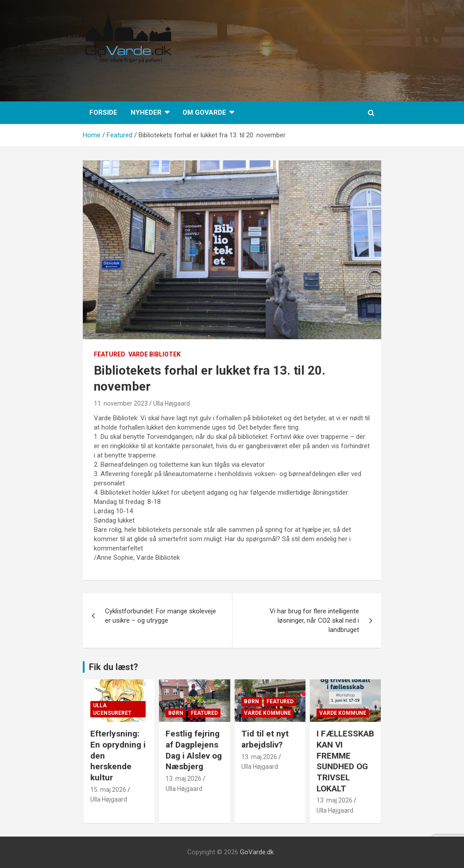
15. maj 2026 (108, 790)
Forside (103, 112)
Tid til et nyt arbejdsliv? (265, 739)
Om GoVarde (204, 112)
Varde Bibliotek (155, 354)
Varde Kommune (267, 713)
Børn (176, 713)
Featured (110, 354)
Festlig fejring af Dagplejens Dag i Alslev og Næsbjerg (194, 750)
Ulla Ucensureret (112, 709)
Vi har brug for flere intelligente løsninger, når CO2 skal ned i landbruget (314, 620)
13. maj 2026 (184, 779)
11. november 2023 (121, 403)
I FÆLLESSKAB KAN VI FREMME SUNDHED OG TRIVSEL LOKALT (345, 761)
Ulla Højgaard (172, 403)
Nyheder (146, 112)
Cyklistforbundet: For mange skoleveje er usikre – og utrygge (160, 616)
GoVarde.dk (257, 852)
